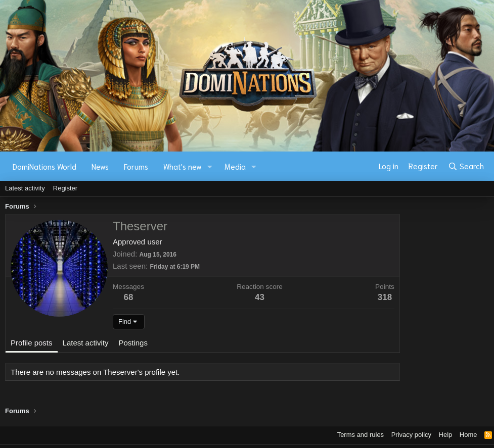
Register (65, 188)
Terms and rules (361, 435)
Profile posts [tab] (32, 343)
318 (385, 297)
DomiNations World (44, 166)
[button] (210, 166)
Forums (136, 166)
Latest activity (25, 188)
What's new (183, 166)
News (100, 166)
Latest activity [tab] (86, 343)
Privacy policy (411, 435)
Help (446, 435)
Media (235, 166)
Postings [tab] (133, 343)
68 (129, 297)
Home (468, 435)
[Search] (466, 166)
